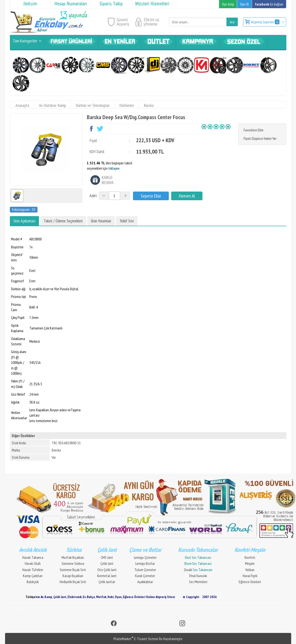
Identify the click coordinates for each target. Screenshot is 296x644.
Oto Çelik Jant (107, 570)
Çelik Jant (107, 563)
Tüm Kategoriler (25, 41)
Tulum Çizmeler (145, 570)
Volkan (250, 570)
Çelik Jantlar (107, 582)
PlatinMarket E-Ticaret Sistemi (136, 639)
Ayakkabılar (145, 582)
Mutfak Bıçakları (73, 557)
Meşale (250, 563)
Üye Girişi (228, 4)
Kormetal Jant (107, 576)
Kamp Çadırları (33, 576)
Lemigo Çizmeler (145, 557)
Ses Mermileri (198, 582)
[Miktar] (114, 196)
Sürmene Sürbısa (73, 563)
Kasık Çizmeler (145, 576)
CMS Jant (107, 557)
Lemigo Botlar (145, 563)
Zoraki (198, 570)
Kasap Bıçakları (73, 576)
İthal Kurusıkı (198, 576)
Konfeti (250, 557)
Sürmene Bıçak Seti (73, 570)
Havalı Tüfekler (33, 570)
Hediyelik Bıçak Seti (73, 582)
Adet (93, 196)
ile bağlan (269, 4)
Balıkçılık (33, 582)
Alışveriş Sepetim (266, 22)
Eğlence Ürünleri (250, 582)
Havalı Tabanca (33, 557)
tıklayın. (114, 168)
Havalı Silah (33, 563)
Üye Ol (244, 4)
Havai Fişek (250, 576)
